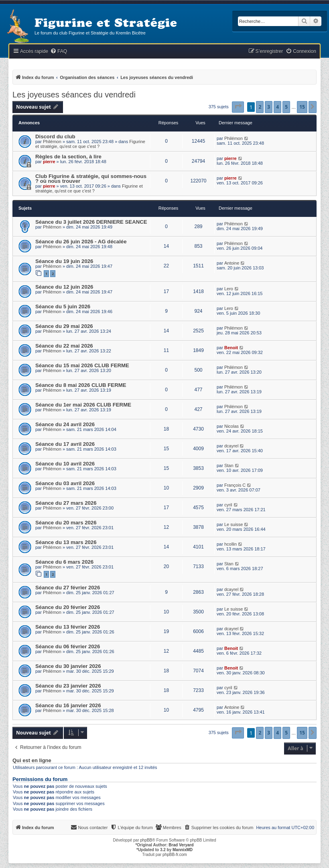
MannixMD (183, 850)
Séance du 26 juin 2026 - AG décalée (81, 242)
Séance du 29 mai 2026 (64, 326)
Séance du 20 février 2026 (68, 607)
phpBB (146, 840)
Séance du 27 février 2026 (68, 588)
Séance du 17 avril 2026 (65, 444)
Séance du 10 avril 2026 (65, 464)
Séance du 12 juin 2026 (64, 287)
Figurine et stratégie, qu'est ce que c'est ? (90, 144)
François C (235, 485)
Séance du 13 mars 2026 (66, 542)
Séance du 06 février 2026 (68, 646)
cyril (228, 505)
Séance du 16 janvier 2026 (68, 705)
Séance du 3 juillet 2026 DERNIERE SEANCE (91, 222)
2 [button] (260, 107)
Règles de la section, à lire (68, 157)
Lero (229, 289)
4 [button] (277, 107)
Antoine (232, 263)
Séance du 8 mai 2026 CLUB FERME (81, 385)
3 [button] (269, 107)
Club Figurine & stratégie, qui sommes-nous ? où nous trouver (91, 179)
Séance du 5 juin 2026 (63, 307)
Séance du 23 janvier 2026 (68, 686)
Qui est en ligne (32, 761)
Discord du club (55, 137)
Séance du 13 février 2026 (68, 627)
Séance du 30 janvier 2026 (68, 666)
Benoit (231, 348)
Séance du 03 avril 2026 (65, 483)
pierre (49, 162)
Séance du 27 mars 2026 (66, 503)
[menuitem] (59, 52)
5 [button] (286, 107)
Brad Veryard (181, 845)
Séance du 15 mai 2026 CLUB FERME (82, 365)
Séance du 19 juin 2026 (64, 261)
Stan (229, 465)
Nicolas (232, 426)
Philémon (52, 142)
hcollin (231, 544)
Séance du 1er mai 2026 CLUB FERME (83, 405)
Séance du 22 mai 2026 (64, 346)
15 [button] (302, 107)
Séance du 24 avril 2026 (65, 424)
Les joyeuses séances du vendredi (74, 95)
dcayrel (231, 446)
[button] (238, 107)
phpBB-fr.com (175, 855)
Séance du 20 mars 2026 (66, 523)
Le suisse (234, 524)
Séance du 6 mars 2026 (64, 562)
